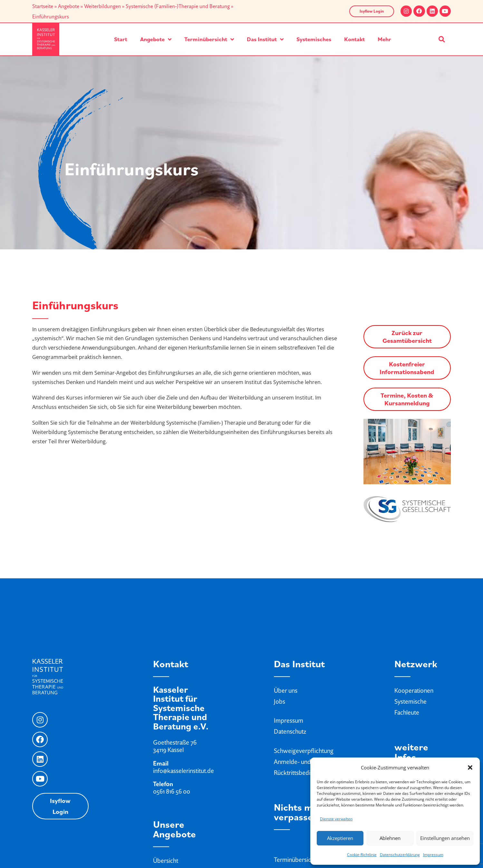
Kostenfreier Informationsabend (407, 368)
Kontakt (354, 39)
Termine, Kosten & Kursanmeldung (407, 399)
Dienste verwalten (336, 819)
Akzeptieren (340, 838)
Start (121, 39)
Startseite (43, 6)
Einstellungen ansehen (445, 838)
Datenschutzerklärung (400, 855)
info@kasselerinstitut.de (184, 771)
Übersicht (166, 861)
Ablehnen (390, 838)
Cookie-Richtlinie (362, 855)
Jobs (280, 701)
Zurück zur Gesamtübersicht (407, 337)
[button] (470, 767)
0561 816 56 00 (172, 791)
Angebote (69, 6)
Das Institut (265, 39)
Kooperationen (414, 690)
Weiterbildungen (102, 6)
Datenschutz (290, 731)
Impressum (433, 855)
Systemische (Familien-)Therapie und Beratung (178, 6)
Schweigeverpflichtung (304, 751)
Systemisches (314, 39)
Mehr (384, 39)
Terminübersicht (209, 39)
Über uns (286, 690)
